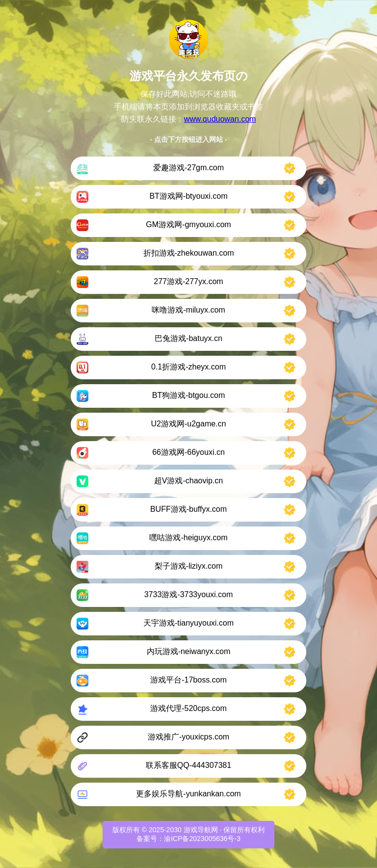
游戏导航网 (201, 830)
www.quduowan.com (220, 119)
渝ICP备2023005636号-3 (202, 839)
